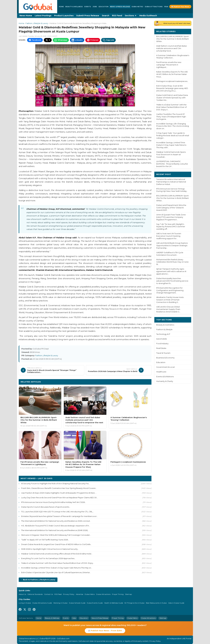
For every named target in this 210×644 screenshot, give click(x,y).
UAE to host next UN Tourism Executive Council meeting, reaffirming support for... (169, 236)
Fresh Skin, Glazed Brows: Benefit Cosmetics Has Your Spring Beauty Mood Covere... (59, 488)
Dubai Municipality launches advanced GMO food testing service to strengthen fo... (172, 281)
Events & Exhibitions (165, 377)
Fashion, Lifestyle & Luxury (37, 23)
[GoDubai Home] (38, 7)
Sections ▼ (131, 16)
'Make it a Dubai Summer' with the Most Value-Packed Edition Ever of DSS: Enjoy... (58, 563)
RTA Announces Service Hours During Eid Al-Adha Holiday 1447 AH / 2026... (54, 502)
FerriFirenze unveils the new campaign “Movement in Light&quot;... (169, 65)
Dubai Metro (137, 7)
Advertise (80, 594)
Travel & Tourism (163, 353)
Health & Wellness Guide (114, 603)
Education (104, 7)
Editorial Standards (35, 594)
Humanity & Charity (165, 381)
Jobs (95, 7)
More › (186, 31)
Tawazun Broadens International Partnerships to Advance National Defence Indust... (171, 182)
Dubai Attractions (154, 7)
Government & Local (165, 367)
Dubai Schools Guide (77, 603)
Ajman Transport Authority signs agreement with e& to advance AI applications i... (171, 271)
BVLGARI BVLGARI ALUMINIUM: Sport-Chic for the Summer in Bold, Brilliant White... (173, 39)
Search (106, 16)
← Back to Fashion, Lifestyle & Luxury (38, 580)
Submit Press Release (88, 16)
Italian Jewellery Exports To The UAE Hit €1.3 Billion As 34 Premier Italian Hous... (172, 74)
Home (61, 7)
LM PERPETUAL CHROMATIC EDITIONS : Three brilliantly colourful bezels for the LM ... (172, 164)
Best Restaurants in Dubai (156, 603)
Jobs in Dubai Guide (176, 603)
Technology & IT (163, 334)
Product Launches (64, 16)
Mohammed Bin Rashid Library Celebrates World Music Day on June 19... (172, 262)
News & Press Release (120, 7)
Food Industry (162, 344)
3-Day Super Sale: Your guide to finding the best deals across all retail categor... (173, 136)
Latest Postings (43, 16)
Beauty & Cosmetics (165, 325)
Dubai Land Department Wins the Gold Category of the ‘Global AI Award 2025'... (171, 208)
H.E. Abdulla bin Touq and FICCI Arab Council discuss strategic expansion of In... (56, 526)
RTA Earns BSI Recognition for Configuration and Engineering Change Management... (170, 290)
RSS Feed (117, 16)
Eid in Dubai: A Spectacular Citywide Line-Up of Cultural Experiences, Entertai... (56, 572)
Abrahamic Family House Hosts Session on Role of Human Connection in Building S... (170, 300)
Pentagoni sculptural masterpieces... (172, 81)
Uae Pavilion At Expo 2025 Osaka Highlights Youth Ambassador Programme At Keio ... (59, 493)
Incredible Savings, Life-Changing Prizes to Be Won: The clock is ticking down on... (173, 126)
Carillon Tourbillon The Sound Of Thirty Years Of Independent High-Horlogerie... (171, 117)
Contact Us (49, 594)
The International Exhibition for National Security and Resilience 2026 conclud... (56, 521)
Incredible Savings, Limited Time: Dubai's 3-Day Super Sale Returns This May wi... (57, 568)
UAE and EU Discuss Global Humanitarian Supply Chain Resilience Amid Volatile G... (168, 309)
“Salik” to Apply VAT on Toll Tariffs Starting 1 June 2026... (45, 540)
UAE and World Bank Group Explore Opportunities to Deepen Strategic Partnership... (172, 246)
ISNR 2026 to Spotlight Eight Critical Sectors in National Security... (50, 549)
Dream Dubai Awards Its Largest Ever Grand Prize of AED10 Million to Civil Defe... (56, 544)
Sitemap (128, 594)
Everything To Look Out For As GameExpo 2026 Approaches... (48, 558)
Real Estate (161, 348)
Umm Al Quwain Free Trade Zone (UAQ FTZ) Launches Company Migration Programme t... (171, 217)
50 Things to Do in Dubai (134, 603)
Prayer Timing (118, 594)
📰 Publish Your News (180, 7)
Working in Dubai (60, 603)
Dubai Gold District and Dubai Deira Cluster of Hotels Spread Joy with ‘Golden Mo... (172, 98)
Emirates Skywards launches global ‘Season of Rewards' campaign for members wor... (60, 516)
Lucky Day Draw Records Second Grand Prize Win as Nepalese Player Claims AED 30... (60, 498)
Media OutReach (148, 16)
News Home (26, 16)
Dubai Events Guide (95, 603)
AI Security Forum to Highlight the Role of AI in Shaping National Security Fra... (55, 483)
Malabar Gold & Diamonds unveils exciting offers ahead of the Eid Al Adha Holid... (57, 554)
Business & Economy (165, 358)
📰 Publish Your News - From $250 (105, 631)
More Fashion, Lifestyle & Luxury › (132, 382)
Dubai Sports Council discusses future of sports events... (46, 507)
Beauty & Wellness (74, 7)
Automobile (162, 339)
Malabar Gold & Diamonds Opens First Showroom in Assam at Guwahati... (171, 155)
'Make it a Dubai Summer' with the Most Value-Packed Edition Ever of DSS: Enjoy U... (171, 107)
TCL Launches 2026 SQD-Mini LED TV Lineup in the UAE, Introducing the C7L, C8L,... (58, 512)
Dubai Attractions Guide (42, 603)
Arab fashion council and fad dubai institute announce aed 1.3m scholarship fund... (171, 48)
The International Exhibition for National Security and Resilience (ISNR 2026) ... (55, 530)
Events (88, 7)
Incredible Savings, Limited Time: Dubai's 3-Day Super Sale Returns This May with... (171, 145)
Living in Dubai (25, 603)
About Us (22, 594)
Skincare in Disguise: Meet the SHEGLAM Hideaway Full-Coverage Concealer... (56, 535)
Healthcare (161, 372)
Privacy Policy (69, 594)
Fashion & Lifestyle (164, 330)
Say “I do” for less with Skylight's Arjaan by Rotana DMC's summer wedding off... (171, 227)
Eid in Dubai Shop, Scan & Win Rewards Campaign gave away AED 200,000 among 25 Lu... (172, 88)
